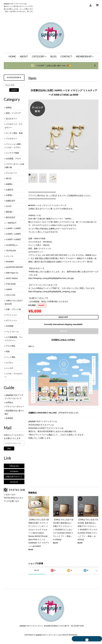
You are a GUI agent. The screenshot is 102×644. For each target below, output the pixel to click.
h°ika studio (11, 284)
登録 (9, 448)
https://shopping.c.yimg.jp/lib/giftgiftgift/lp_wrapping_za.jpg (52, 291)
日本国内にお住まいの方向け (63, 340)
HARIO (9, 289)
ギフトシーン (12, 320)
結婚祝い (10, 184)
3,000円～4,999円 (13, 234)
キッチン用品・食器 (14, 133)
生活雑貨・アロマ (13, 159)
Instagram (14, 471)
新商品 (9, 108)
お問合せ (9, 402)
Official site (14, 466)
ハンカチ (10, 368)
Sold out (63, 331)
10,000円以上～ (13, 245)
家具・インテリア (13, 113)
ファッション (12, 315)
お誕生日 (10, 190)
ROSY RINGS (12, 278)
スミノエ (10, 256)
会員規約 (9, 418)
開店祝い (10, 212)
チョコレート (12, 173)
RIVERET (10, 262)
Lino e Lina (11, 295)
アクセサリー (12, 139)
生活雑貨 (10, 326)
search (14, 90)
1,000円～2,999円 (13, 228)
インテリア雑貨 (12, 153)
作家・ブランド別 (13, 309)
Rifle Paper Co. (12, 273)
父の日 (9, 206)
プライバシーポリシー (15, 407)
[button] (39, 57)
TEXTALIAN (11, 251)
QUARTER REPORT (15, 267)
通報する (31, 346)
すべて (37, 570)
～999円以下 (11, 223)
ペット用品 (11, 357)
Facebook (14, 482)
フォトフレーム (12, 332)
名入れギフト (12, 119)
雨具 (8, 351)
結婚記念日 (11, 201)
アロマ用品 (11, 346)
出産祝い (10, 195)
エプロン (10, 363)
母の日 (9, 178)
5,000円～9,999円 (13, 239)
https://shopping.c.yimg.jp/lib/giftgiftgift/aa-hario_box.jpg (51, 278)
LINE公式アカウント (14, 477)
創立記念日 (11, 217)
